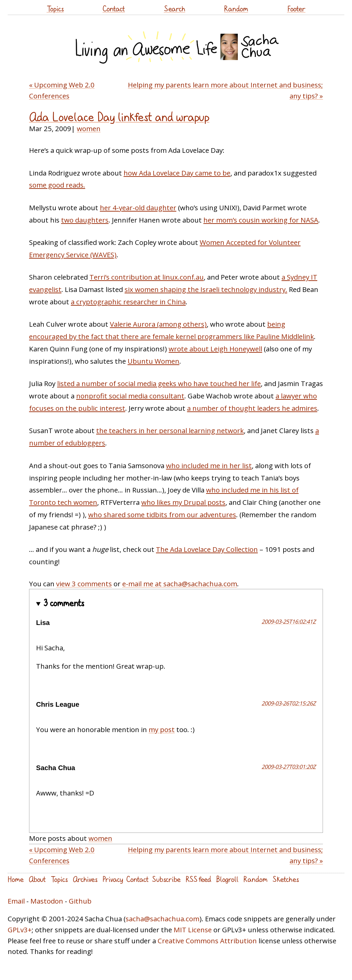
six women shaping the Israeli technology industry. (206, 289)
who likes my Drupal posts (183, 502)
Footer (296, 9)
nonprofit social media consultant (130, 396)
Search (175, 9)
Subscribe (166, 879)
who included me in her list (209, 465)
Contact (114, 9)
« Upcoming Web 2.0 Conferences (62, 90)
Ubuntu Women (153, 361)
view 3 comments (84, 584)
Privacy (113, 879)
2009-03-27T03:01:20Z (289, 767)
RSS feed (198, 879)
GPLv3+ (20, 930)
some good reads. (57, 185)
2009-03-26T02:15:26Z (289, 703)
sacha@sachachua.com (162, 919)
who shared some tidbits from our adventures (162, 515)
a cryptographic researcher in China (128, 302)
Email (16, 901)
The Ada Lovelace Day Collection (207, 549)
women (89, 128)
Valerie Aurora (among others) (158, 324)
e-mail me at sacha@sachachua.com (180, 584)
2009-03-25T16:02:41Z (289, 621)
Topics (55, 9)
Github (80, 901)
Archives (85, 879)
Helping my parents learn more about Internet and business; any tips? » (225, 90)
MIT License (193, 930)
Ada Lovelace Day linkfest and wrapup (119, 117)
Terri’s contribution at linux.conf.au (147, 277)
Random (236, 9)
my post (162, 729)
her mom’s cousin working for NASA (261, 220)
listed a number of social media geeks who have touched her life (159, 383)
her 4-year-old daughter (138, 208)
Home (16, 879)
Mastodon (47, 901)
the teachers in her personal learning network (170, 430)
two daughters (85, 220)
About (37, 879)
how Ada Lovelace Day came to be (177, 173)
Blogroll (227, 879)
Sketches (286, 879)
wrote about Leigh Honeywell (215, 349)
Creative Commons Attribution (207, 941)
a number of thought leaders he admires (252, 408)
